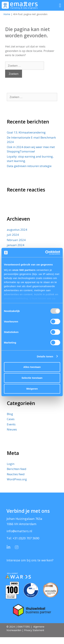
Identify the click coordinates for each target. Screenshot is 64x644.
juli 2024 (13, 235)
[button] (60, 5)
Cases (11, 419)
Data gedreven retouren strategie (29, 166)
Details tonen (45, 356)
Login (11, 464)
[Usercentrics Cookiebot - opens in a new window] (46, 253)
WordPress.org (17, 479)
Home (7, 14)
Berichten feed (17, 469)
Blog (10, 414)
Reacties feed (16, 474)
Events (11, 424)
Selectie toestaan (32, 378)
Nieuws (12, 429)
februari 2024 (16, 240)
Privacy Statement (34, 630)
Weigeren (32, 389)
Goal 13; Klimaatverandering (26, 132)
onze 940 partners (24, 270)
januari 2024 (16, 245)
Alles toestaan (32, 367)
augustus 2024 (17, 230)
